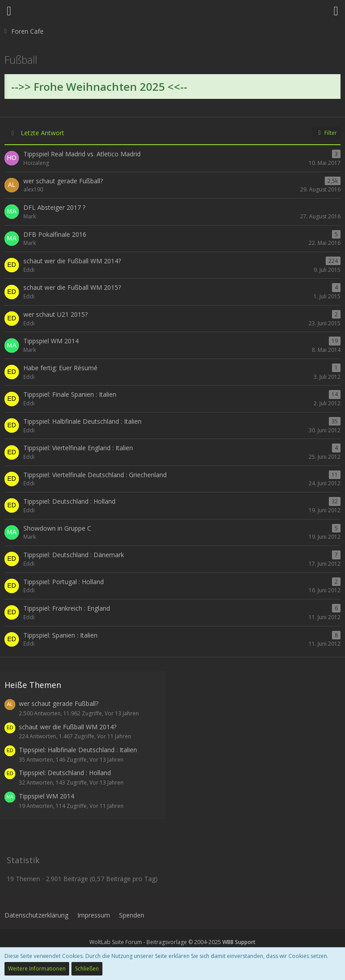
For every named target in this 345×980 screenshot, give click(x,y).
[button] (9, 11)
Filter (326, 133)
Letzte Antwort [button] (42, 133)
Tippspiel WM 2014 (46, 796)
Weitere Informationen (37, 969)
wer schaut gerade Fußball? (59, 703)
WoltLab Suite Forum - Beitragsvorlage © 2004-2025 (172, 942)
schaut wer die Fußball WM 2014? (68, 727)
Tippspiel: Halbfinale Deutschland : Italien (78, 750)
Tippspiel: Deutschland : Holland (65, 773)
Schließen (87, 969)
